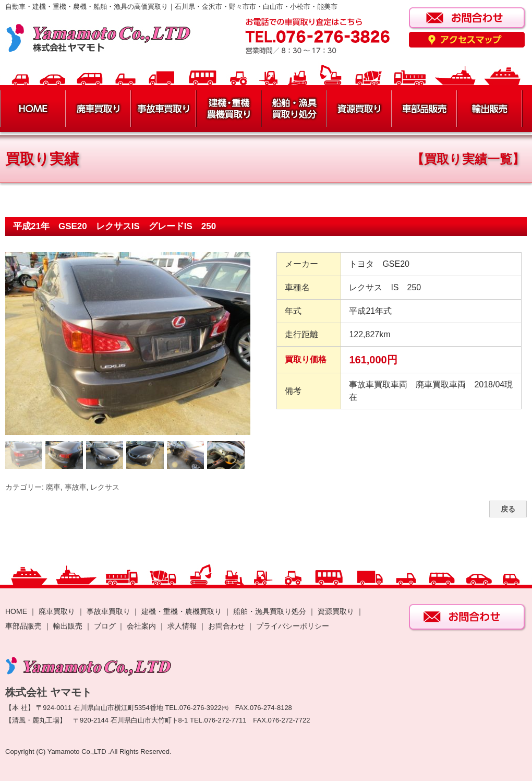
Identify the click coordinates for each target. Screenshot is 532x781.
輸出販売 (68, 626)
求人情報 (182, 626)
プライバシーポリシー (293, 626)
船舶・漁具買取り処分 (270, 611)
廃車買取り (57, 611)
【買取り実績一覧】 (468, 159)
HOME (16, 611)
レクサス (105, 487)
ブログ (105, 626)
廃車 (53, 487)
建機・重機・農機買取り (182, 611)
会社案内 (142, 626)
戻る (508, 509)
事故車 (76, 487)
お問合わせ (226, 626)
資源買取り (336, 611)
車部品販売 (23, 626)
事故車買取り (108, 611)
